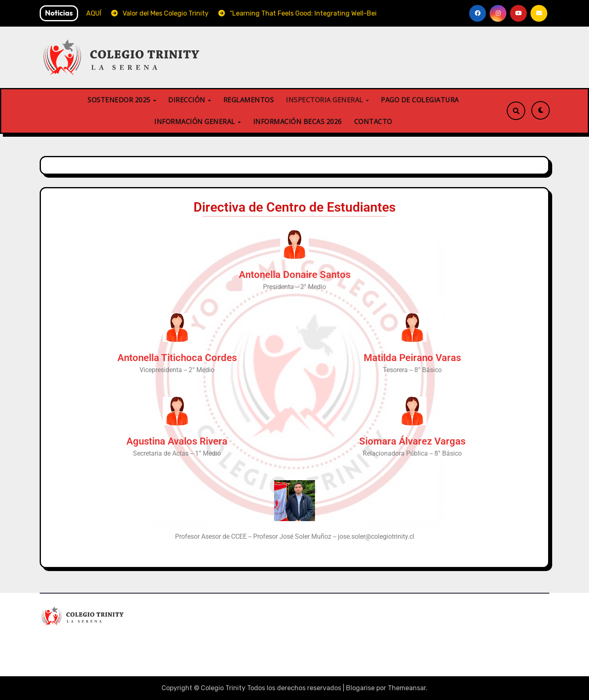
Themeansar (407, 688)
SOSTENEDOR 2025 (120, 100)
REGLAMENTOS (249, 100)
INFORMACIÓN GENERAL (196, 122)
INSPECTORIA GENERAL (325, 100)
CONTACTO (373, 122)
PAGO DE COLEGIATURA (420, 100)
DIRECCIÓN (188, 100)
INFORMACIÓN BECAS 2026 (298, 122)
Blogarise (360, 688)
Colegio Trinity (80, 640)
